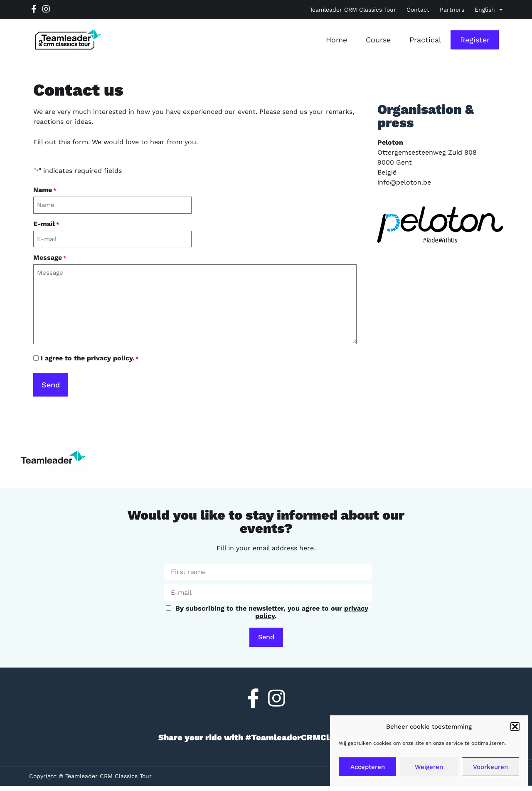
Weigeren (429, 767)
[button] (515, 727)
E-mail (46, 224)
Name (45, 190)
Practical (425, 40)
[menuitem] (489, 10)
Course (378, 40)
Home (336, 40)
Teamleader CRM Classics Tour (353, 10)
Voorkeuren (490, 767)
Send (266, 637)
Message (50, 258)
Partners (452, 10)
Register (475, 40)
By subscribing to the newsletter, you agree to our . (267, 612)
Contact (418, 10)
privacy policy (110, 358)
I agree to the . (90, 358)
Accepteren (368, 767)
